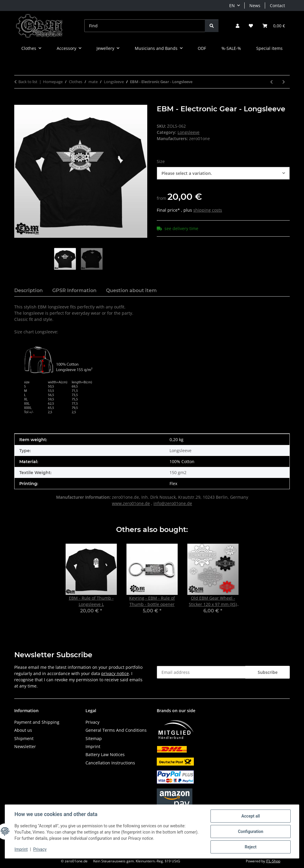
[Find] (145, 26)
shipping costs (208, 210)
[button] (237, 26)
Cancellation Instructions (110, 763)
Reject (251, 847)
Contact (277, 5)
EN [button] (232, 5)
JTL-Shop (273, 861)
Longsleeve (189, 132)
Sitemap (94, 738)
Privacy (40, 850)
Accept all (251, 816)
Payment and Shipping (37, 722)
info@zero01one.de (173, 503)
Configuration (250, 831)
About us (23, 730)
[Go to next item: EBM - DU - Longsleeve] (284, 82)
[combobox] (223, 173)
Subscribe (268, 672)
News (255, 5)
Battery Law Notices (105, 754)
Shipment (24, 738)
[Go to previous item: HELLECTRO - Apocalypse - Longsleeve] (271, 82)
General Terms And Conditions (116, 730)
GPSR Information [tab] (74, 290)
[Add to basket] (19, 102)
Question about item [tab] (131, 290)
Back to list (28, 82)
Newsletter (25, 746)
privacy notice (115, 673)
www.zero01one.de (131, 503)
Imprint (21, 850)
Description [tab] (28, 290)
